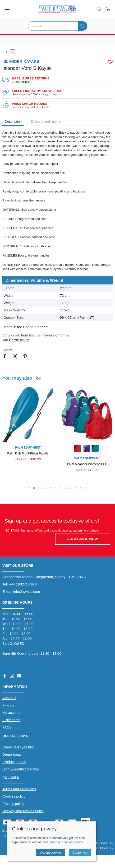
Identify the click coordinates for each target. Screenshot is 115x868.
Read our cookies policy (66, 842)
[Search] (58, 26)
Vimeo (65, 335)
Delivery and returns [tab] (46, 122)
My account (11, 713)
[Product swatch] (78, 449)
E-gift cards (11, 720)
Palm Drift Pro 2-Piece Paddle (28, 453)
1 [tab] (13, 52)
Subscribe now (83, 539)
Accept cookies (51, 853)
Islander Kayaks (42, 335)
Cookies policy (14, 796)
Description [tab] (13, 122)
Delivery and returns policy (23, 811)
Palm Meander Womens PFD (87, 464)
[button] (7, 9)
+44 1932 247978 (23, 584)
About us (9, 698)
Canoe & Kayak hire (18, 747)
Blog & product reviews (21, 769)
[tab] (29, 488)
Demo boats (12, 754)
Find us (8, 705)
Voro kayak (11, 335)
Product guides (14, 762)
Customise (80, 853)
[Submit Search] (83, 26)
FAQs (7, 727)
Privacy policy (13, 804)
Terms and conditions (19, 789)
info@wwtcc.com (27, 591)
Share (7, 350)
